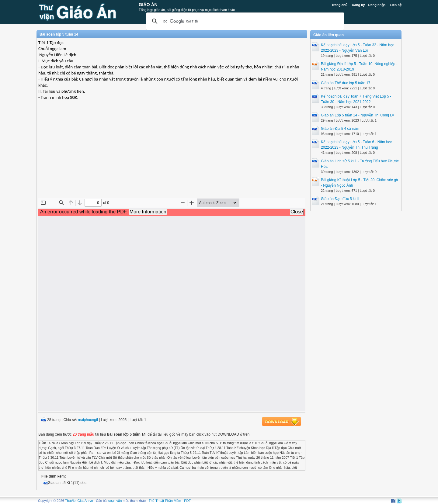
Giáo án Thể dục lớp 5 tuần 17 (346, 83)
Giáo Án (148, 5)
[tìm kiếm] (244, 21)
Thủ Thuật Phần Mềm (165, 501)
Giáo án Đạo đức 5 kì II (340, 199)
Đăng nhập (377, 5)
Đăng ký (358, 5)
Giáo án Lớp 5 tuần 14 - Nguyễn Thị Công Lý (357, 115)
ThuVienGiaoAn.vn (79, 501)
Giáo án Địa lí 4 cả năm (340, 129)
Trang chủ (340, 5)
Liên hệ (396, 5)
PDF (187, 501)
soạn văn (115, 501)
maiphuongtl (88, 420)
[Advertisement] (172, 154)
